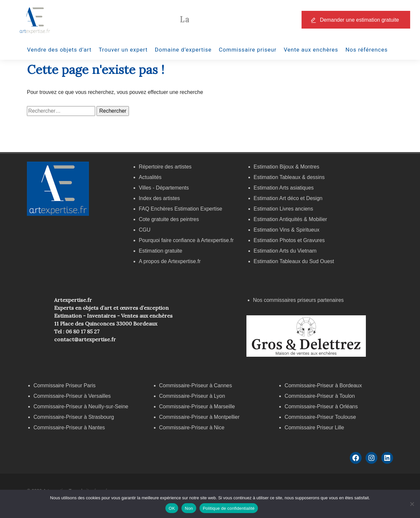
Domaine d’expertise (183, 50)
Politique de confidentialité (229, 508)
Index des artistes (159, 198)
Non (189, 508)
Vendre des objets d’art (59, 50)
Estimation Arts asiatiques (284, 188)
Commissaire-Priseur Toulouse (320, 417)
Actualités (150, 177)
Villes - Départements (164, 188)
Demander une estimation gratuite (359, 20)
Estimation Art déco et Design (288, 198)
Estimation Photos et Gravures (289, 240)
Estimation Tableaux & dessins (289, 177)
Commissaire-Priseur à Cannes (196, 385)
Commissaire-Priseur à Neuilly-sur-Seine (81, 406)
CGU (145, 230)
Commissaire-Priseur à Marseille (197, 406)
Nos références (367, 50)
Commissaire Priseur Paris (64, 385)
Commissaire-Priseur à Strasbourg (74, 417)
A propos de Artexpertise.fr (170, 261)
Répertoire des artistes (165, 167)
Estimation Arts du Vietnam (285, 251)
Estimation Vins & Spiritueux (287, 230)
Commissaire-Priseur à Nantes (69, 428)
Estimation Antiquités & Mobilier (290, 219)
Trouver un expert (123, 50)
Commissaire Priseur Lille (314, 428)
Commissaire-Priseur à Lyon (192, 396)
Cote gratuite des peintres (169, 219)
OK (172, 508)
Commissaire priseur (248, 50)
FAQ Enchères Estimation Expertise (180, 209)
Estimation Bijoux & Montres (286, 167)
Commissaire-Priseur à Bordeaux (323, 385)
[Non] (412, 504)
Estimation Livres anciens (283, 209)
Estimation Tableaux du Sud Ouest (294, 261)
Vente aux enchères (311, 50)
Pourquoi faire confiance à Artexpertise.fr (186, 240)
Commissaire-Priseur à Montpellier (199, 417)
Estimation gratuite (161, 251)
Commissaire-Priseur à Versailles (72, 396)
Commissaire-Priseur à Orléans (321, 406)
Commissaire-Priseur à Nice (192, 428)
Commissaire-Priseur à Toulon (320, 396)
